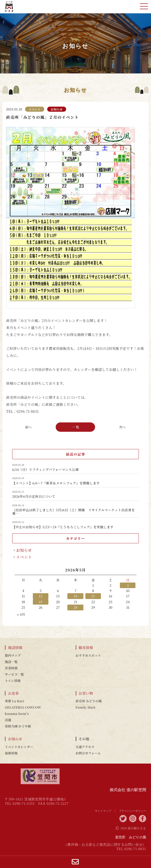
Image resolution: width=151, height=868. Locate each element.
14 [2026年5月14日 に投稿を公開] (75, 596)
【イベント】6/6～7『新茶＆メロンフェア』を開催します (56, 483)
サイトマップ (103, 811)
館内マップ (13, 655)
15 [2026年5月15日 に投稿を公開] (93, 596)
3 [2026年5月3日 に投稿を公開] (128, 585)
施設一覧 (11, 662)
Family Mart (86, 707)
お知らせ (24, 550)
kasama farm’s (17, 714)
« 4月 (21, 614)
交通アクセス (85, 747)
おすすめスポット (88, 655)
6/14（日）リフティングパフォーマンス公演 (45, 470)
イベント (24, 557)
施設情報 (15, 647)
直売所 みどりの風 (89, 701)
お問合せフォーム (88, 753)
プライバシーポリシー (133, 811)
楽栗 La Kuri (14, 701)
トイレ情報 (13, 681)
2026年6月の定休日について (34, 497)
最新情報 (11, 753)
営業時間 (11, 668)
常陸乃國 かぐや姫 (18, 726)
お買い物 (86, 693)
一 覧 (76, 427)
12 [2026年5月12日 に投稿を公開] (41, 596)
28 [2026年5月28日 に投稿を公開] (76, 607)
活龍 (8, 720)
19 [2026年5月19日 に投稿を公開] (41, 602)
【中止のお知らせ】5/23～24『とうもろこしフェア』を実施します (63, 527)
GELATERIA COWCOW (23, 707)
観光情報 (86, 647)
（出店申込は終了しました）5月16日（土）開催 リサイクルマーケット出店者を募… (73, 512)
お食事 (13, 693)
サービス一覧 (14, 674)
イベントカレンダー (19, 747)
